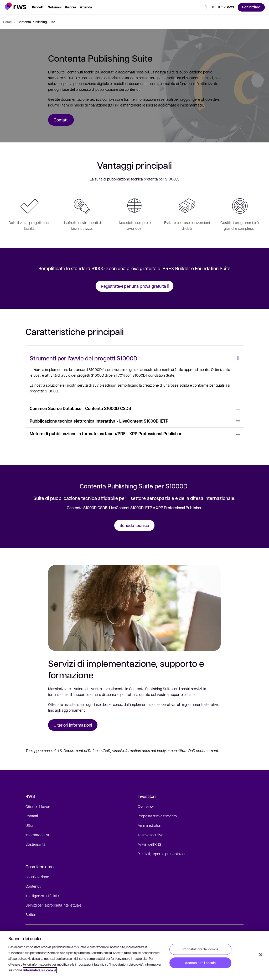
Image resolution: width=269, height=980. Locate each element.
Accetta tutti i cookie (200, 963)
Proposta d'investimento (157, 816)
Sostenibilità (35, 844)
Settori (31, 914)
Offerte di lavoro (38, 806)
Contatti (32, 816)
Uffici (29, 825)
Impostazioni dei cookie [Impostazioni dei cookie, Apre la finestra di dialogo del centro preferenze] (200, 949)
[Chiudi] (261, 955)
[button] (16, 6)
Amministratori (149, 825)
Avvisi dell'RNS (149, 844)
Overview (146, 806)
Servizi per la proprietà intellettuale (53, 905)
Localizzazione (37, 877)
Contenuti (33, 886)
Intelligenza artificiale (42, 896)
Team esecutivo (151, 835)
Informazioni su (38, 835)
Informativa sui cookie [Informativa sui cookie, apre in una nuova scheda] (40, 970)
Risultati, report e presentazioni (162, 854)
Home (7, 22)
